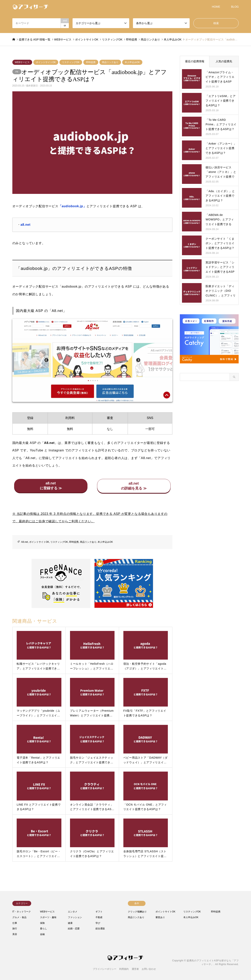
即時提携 (91, 62)
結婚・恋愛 (74, 929)
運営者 (135, 969)
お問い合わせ (149, 969)
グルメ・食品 (19, 917)
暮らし (44, 929)
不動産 (99, 917)
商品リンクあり (110, 62)
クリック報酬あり (137, 912)
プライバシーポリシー (105, 969)
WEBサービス (22, 62)
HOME (216, 7)
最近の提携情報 (195, 61)
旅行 (15, 929)
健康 (70, 923)
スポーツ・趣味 (48, 917)
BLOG (235, 7)
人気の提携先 (224, 61)
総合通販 (100, 929)
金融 (42, 934)
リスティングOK (71, 62)
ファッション (75, 917)
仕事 (15, 923)
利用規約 (124, 969)
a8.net (25, 225)
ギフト (99, 912)
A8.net (25, 542)
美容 (15, 934)
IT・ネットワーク (22, 912)
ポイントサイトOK (46, 62)
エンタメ (73, 912)
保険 (42, 923)
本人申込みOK (132, 62)
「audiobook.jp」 (72, 206)
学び (98, 923)
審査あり (160, 917)
